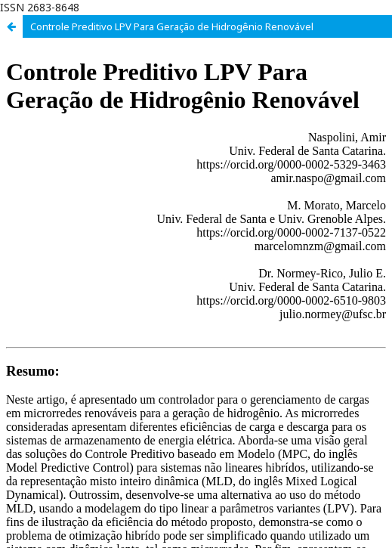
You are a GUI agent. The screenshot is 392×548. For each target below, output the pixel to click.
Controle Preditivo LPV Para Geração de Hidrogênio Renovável (172, 26)
